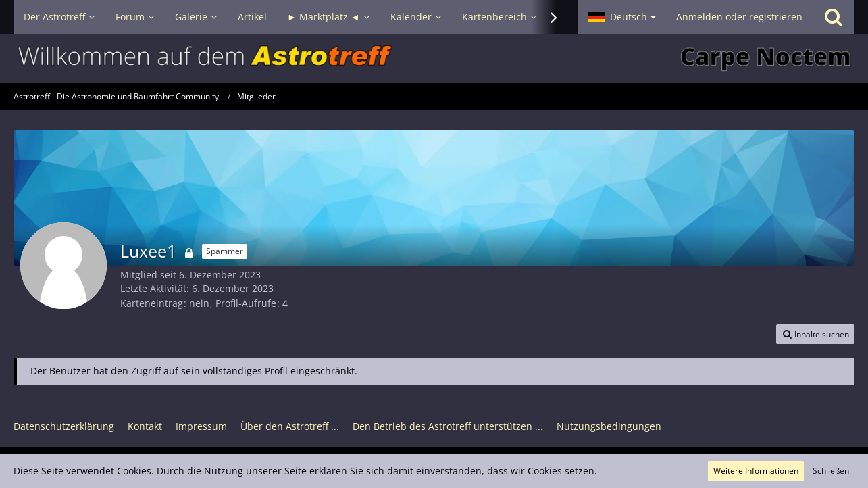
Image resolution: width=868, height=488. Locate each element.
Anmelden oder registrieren (739, 17)
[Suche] (834, 17)
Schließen (831, 471)
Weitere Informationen (756, 471)
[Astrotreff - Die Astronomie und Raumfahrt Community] (434, 58)
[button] (622, 17)
